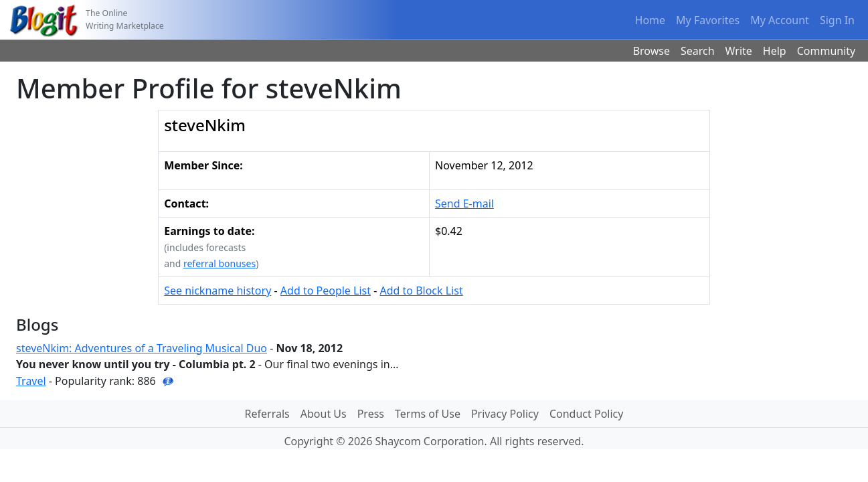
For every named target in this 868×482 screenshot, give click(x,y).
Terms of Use (428, 414)
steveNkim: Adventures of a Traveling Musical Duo (142, 348)
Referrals (267, 414)
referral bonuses (220, 263)
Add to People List (326, 291)
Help (775, 51)
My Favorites (708, 20)
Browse (652, 51)
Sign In (837, 20)
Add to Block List (421, 291)
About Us (324, 414)
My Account (780, 20)
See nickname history (218, 291)
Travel (31, 381)
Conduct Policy (586, 414)
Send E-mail (464, 204)
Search (698, 51)
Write (739, 51)
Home (650, 20)
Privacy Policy (505, 414)
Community (827, 51)
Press (371, 414)
